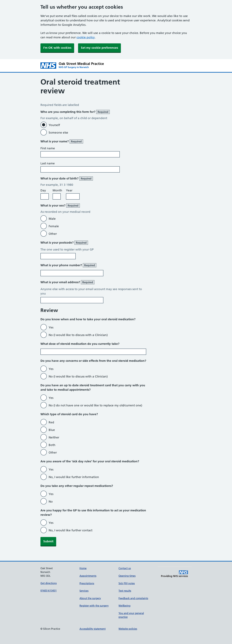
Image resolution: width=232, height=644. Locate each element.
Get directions (49, 583)
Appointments (88, 576)
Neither (54, 437)
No (51, 502)
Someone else (58, 133)
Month (57, 190)
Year (69, 190)
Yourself (54, 125)
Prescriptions (87, 583)
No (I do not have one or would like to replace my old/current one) (95, 405)
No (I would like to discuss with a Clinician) (78, 335)
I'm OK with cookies (57, 48)
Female (54, 226)
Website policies (128, 629)
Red (51, 422)
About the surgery (90, 598)
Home (83, 568)
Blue (52, 430)
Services (84, 591)
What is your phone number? (68, 265)
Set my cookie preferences (99, 48)
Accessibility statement (93, 629)
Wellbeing (124, 606)
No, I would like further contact (71, 530)
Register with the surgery (94, 606)
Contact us (125, 568)
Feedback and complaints (133, 598)
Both (52, 445)
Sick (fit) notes (127, 583)
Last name (48, 163)
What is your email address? (67, 282)
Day (43, 190)
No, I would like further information (74, 477)
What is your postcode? (64, 243)
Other (53, 234)
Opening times (127, 576)
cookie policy (86, 37)
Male (52, 219)
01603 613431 (49, 591)
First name (48, 148)
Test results (125, 591)
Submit (48, 541)
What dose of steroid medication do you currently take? (80, 344)
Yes (51, 327)
